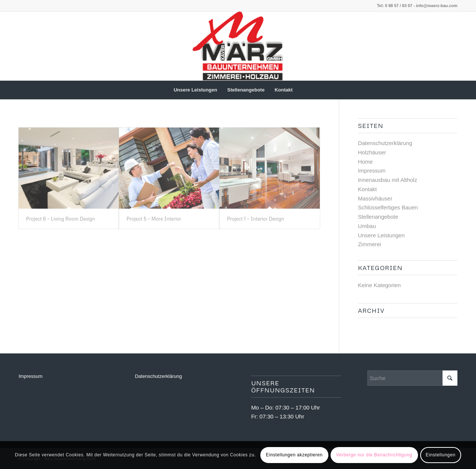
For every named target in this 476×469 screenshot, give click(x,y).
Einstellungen (441, 455)
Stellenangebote (378, 217)
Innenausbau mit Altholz (387, 180)
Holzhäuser (372, 152)
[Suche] (302, 90)
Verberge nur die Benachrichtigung (374, 455)
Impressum (372, 171)
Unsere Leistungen (381, 235)
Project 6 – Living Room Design (61, 219)
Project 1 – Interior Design (255, 219)
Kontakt (367, 189)
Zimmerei (369, 244)
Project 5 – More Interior (154, 219)
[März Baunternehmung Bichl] (238, 46)
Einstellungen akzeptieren (294, 455)
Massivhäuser (375, 198)
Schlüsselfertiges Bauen (388, 207)
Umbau (367, 226)
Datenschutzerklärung (385, 143)
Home (365, 162)
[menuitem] (195, 90)
